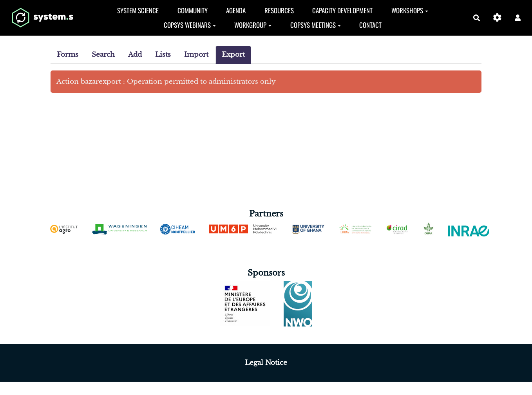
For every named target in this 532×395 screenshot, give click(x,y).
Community (193, 10)
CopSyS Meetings (316, 25)
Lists (163, 55)
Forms (68, 55)
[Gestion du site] (497, 18)
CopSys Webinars (190, 25)
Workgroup (253, 25)
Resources (279, 10)
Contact (370, 25)
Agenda (236, 10)
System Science (138, 10)
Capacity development (342, 10)
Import (196, 55)
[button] (518, 18)
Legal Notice (266, 363)
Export (233, 55)
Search (103, 55)
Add (135, 55)
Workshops (410, 10)
